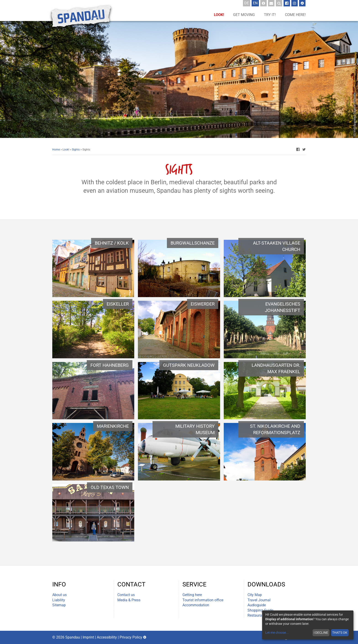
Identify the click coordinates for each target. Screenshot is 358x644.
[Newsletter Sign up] (271, 3)
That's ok (340, 633)
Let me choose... (277, 633)
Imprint (88, 637)
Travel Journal (259, 600)
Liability (59, 600)
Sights (76, 150)
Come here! (295, 15)
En (256, 3)
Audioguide (257, 605)
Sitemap (59, 605)
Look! (219, 15)
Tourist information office (203, 600)
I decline (321, 633)
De (247, 3)
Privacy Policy (131, 637)
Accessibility (107, 637)
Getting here (192, 595)
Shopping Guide (260, 610)
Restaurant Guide (261, 615)
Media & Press (129, 600)
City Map (255, 595)
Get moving (244, 15)
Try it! (270, 15)
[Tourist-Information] (263, 3)
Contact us (126, 595)
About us (59, 595)
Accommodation (196, 605)
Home (56, 150)
